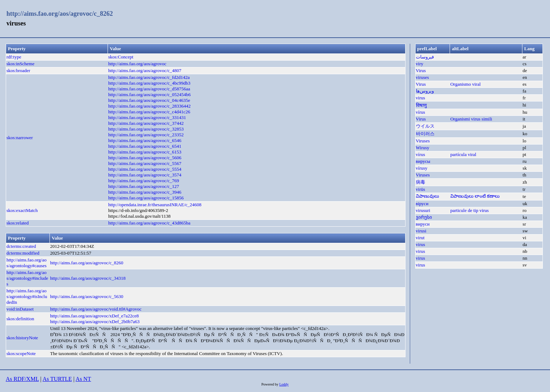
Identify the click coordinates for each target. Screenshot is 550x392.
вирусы (423, 161)
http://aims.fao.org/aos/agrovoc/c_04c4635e (149, 100)
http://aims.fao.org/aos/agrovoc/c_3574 (145, 175)
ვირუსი (424, 217)
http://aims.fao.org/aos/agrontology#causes (27, 263)
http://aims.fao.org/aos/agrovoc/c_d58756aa (149, 89)
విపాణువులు (428, 196)
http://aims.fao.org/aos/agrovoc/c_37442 (146, 123)
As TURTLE (57, 379)
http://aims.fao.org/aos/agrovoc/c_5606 (145, 158)
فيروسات (425, 57)
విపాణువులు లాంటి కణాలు (475, 196)
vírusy (422, 168)
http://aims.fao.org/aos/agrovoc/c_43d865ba (149, 223)
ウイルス (425, 126)
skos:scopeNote (21, 353)
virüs (421, 189)
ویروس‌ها (425, 91)
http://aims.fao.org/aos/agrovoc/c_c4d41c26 (149, 112)
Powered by (270, 384)
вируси (423, 224)
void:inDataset (20, 309)
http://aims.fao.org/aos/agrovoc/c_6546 (145, 140)
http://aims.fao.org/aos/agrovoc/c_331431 (147, 117)
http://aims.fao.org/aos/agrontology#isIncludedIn (27, 296)
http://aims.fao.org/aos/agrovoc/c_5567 (145, 163)
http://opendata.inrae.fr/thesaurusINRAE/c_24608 (155, 205)
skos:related (18, 223)
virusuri (423, 210)
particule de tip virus (470, 210)
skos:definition (20, 319)
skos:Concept (121, 57)
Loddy (284, 384)
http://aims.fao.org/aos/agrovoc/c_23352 (146, 135)
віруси (422, 204)
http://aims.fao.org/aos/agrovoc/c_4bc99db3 (149, 83)
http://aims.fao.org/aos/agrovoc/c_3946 (145, 192)
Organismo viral (466, 84)
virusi (421, 231)
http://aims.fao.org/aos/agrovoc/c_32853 (146, 129)
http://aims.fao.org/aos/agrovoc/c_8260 (87, 263)
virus (421, 98)
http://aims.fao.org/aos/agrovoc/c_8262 (60, 14)
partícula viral (463, 154)
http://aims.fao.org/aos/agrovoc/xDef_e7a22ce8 (94, 316)
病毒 (421, 182)
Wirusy (423, 148)
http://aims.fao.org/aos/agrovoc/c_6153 (145, 152)
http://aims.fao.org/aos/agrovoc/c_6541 (145, 146)
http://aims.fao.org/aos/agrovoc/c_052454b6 (150, 95)
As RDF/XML (22, 379)
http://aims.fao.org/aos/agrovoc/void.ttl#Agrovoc (96, 309)
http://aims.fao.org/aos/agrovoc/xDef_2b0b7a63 (95, 322)
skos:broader (18, 70)
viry (420, 64)
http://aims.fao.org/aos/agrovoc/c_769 (144, 181)
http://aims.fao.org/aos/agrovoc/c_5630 (87, 296)
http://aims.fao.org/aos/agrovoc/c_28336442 (150, 106)
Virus (421, 70)
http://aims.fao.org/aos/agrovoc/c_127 (144, 186)
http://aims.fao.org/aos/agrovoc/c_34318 (88, 278)
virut (420, 238)
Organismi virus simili (471, 119)
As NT (83, 379)
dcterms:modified (23, 253)
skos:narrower (20, 138)
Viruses (423, 141)
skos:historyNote (22, 338)
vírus (421, 112)
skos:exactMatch (22, 210)
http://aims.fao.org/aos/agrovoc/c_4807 (145, 70)
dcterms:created (21, 246)
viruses (423, 77)
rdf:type (14, 57)
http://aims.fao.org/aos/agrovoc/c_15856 (146, 198)
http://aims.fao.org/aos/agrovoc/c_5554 (145, 169)
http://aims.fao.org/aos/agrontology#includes (27, 278)
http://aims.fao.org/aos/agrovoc (137, 64)
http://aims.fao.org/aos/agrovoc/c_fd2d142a (149, 77)
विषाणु (421, 105)
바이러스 (425, 134)
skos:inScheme (20, 64)
